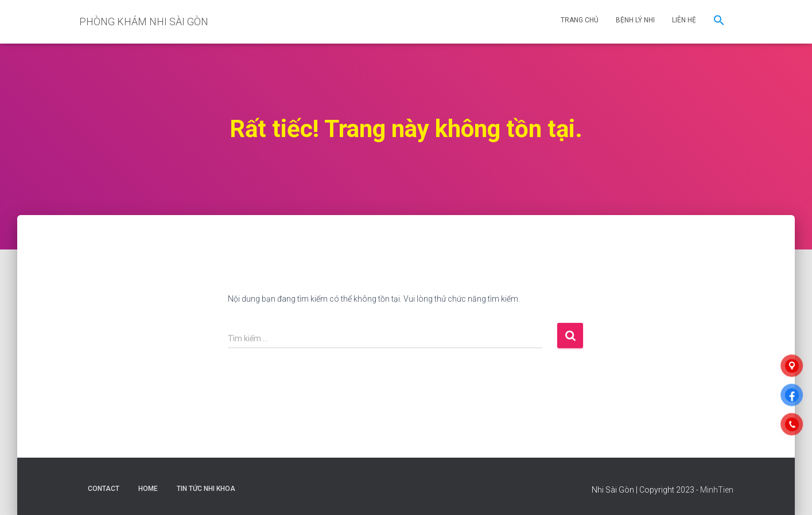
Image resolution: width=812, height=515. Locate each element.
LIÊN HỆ (684, 20)
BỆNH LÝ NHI (635, 20)
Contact (104, 489)
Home (148, 489)
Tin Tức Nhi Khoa (206, 489)
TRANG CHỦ (580, 20)
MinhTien (717, 490)
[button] (719, 22)
